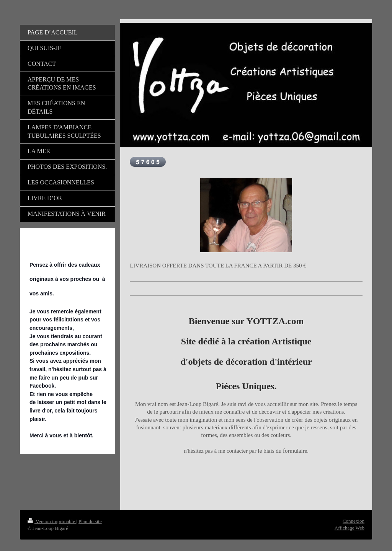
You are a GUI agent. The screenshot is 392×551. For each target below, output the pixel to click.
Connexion (354, 521)
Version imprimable (52, 521)
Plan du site (90, 521)
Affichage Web (350, 528)
